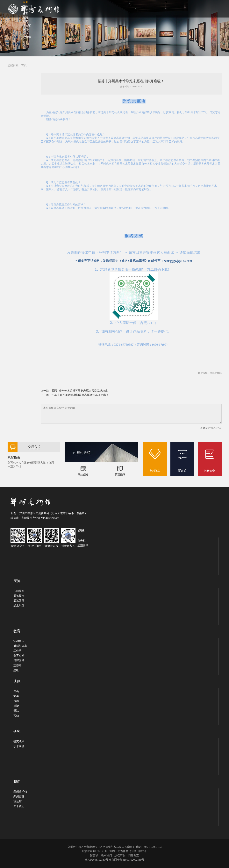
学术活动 (19, 746)
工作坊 (18, 651)
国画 (16, 691)
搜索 (28, 37)
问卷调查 (133, 855)
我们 (25, 29)
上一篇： (46, 391)
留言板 (94, 855)
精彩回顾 (19, 661)
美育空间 (19, 656)
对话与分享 (20, 646)
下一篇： (46, 395)
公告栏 (82, 541)
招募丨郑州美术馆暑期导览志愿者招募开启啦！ (80, 395)
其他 (16, 716)
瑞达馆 (18, 801)
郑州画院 (19, 797)
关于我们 (19, 806)
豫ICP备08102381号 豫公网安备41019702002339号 (114, 860)
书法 (16, 711)
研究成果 (19, 741)
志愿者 (18, 665)
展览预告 (19, 596)
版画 (16, 701)
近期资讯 (83, 546)
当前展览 (19, 591)
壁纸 (16, 670)
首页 (24, 65)
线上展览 (19, 605)
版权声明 (120, 855)
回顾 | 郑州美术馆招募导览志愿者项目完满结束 (80, 391)
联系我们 (106, 855)
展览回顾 (19, 601)
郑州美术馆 (20, 792)
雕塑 (16, 706)
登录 (205, 428)
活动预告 (19, 641)
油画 (16, 696)
